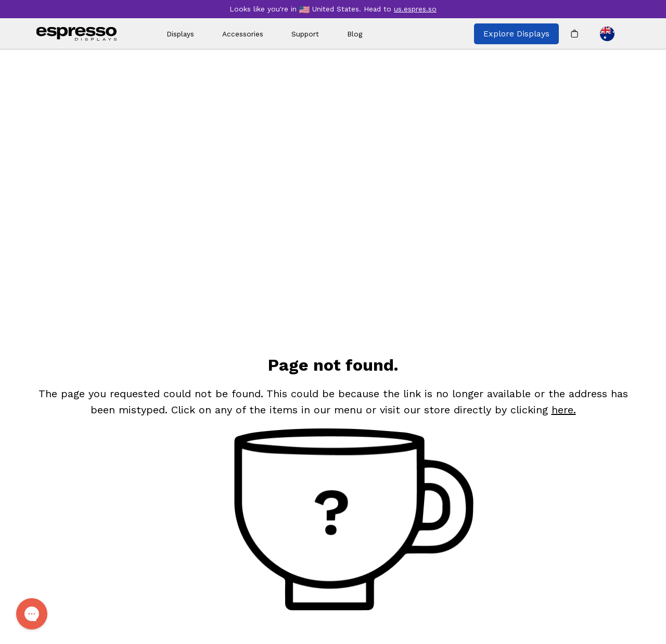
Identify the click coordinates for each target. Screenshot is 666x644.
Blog (355, 34)
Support (305, 34)
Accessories (243, 34)
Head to (400, 9)
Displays (180, 34)
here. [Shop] (564, 410)
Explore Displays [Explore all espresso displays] (516, 34)
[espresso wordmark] (77, 34)
